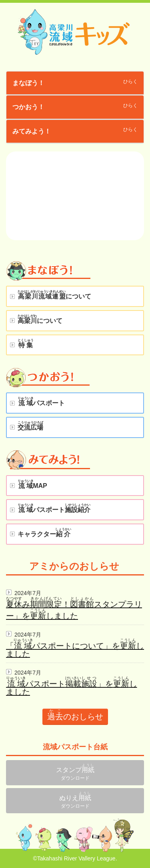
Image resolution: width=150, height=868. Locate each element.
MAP (32, 484)
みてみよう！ (32, 131)
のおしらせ (75, 715)
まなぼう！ (28, 83)
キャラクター (44, 533)
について (54, 295)
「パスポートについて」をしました (75, 650)
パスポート (41, 401)
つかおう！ (28, 107)
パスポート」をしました (72, 688)
